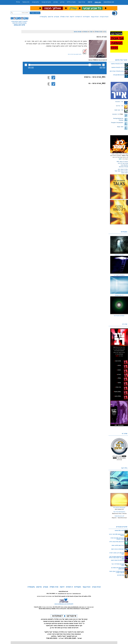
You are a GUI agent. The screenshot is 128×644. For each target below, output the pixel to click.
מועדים (57, 17)
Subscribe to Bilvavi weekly (19, 23)
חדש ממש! (26, 2)
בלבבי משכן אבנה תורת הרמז (75, 54)
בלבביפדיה (43, 17)
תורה (91, 32)
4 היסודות (79, 17)
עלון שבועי (35, 2)
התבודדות (86, 17)
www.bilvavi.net (109, 2)
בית (105, 32)
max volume (103, 65)
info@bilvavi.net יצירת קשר (65, 594)
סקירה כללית (71, 2)
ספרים (56, 2)
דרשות (72, 17)
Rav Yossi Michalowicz (119, 512)
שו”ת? (18, 2)
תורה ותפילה (64, 17)
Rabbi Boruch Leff (119, 516)
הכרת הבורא (104, 17)
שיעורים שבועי (46, 2)
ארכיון (62, 2)
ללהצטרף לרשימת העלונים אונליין (19, 21)
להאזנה (26, 65)
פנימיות (85, 32)
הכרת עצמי (95, 17)
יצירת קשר (82, 2)
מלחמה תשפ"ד (35, 13)
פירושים (51, 17)
